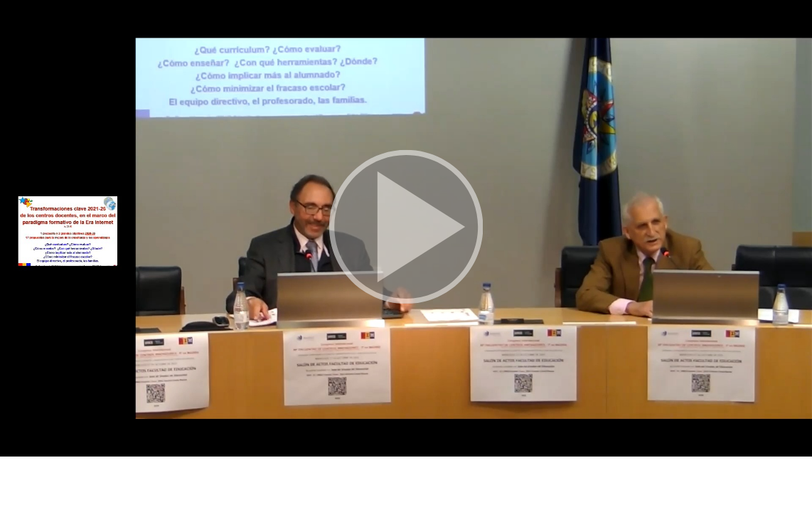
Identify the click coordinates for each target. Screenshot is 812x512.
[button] (406, 228)
